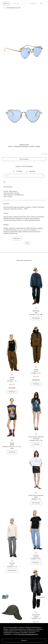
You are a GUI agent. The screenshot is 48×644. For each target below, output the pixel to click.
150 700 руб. (36, 318)
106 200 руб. (12, 570)
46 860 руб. (12, 392)
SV (24, 3)
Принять (24, 640)
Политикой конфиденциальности (28, 634)
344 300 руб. (36, 503)
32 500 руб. (12, 452)
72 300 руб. (36, 384)
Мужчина (32, 171)
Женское (6, 3)
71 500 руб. (36, 444)
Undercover (24, 145)
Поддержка (33, 3)
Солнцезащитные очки (12, 8)
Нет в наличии (24, 159)
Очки (27, 243)
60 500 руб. (36, 563)
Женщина (19, 171)
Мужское (16, 3)
